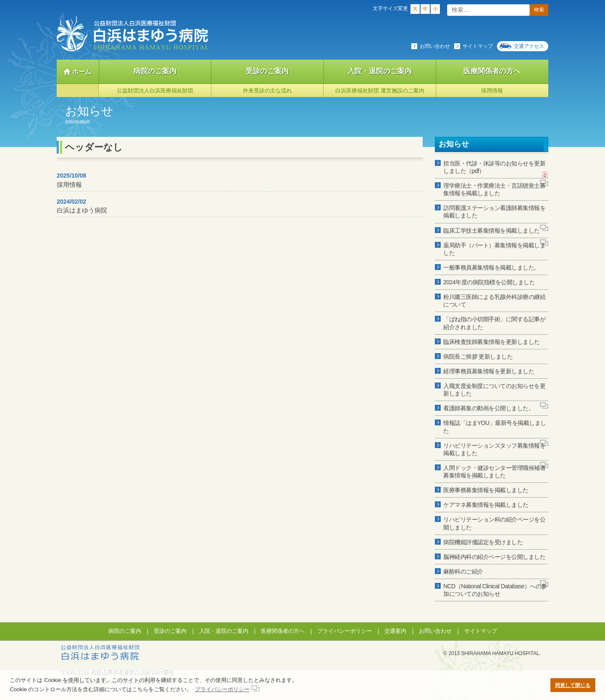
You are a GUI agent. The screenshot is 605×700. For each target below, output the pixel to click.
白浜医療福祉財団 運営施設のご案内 (380, 90)
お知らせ (454, 144)
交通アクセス (529, 46)
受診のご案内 (267, 71)
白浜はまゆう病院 (82, 206)
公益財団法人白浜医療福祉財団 (155, 90)
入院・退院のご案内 (380, 71)
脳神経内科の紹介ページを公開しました (494, 557)
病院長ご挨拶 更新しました (478, 357)
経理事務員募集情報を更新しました (489, 371)
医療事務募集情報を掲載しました (486, 490)
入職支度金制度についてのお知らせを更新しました (494, 390)
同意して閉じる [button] (573, 685)
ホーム (82, 72)
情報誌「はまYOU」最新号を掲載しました (495, 427)
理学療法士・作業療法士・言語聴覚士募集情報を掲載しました (494, 189)
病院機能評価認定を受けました (483, 542)
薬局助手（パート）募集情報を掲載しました (494, 249)
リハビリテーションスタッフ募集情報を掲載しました (494, 449)
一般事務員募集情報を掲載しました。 (492, 267)
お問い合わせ (435, 46)
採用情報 (492, 90)
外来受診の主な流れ (267, 90)
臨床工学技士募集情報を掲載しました (492, 231)
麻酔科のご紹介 (463, 572)
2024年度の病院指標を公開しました (489, 282)
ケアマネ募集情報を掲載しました (486, 505)
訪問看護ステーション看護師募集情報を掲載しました (494, 212)
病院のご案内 (155, 71)
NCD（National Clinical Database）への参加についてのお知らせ (495, 590)
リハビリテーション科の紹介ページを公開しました (494, 523)
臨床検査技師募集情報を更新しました (492, 342)
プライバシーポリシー (345, 631)
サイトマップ (478, 46)
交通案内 (395, 631)
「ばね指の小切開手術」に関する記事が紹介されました (494, 323)
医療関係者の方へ (492, 71)
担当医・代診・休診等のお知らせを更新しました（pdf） (494, 167)
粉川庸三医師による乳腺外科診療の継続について (494, 301)
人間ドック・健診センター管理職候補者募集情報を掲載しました (494, 472)
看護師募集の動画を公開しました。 (489, 408)
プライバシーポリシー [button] (222, 689)
